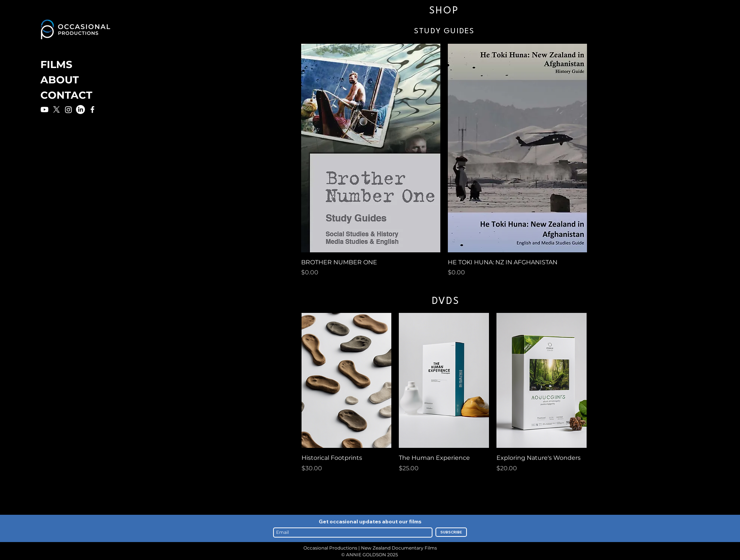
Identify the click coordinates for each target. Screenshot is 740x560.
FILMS (56, 64)
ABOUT (60, 80)
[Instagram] (68, 110)
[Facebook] (92, 110)
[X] (56, 110)
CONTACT (66, 95)
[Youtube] (45, 110)
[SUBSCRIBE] (451, 532)
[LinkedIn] (80, 110)
